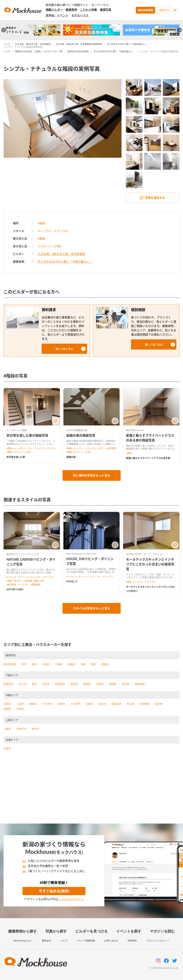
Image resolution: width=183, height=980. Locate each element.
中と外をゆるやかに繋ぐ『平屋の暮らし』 (127, 44)
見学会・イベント (57, 15)
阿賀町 (113, 684)
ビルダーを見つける (91, 931)
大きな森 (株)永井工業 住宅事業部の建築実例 (79, 44)
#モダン (101, 448)
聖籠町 (87, 684)
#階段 (42, 223)
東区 (34, 664)
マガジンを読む (162, 931)
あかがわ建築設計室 (77, 430)
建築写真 (106, 10)
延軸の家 (71, 457)
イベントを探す (129, 931)
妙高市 (36, 729)
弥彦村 (100, 684)
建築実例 (71, 10)
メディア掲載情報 (86, 941)
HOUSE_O (72, 581)
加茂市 (61, 704)
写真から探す (56, 931)
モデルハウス (80, 15)
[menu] (175, 10)
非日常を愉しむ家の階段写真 (27, 435)
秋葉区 (72, 664)
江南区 (59, 664)
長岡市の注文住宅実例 (78, 52)
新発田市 (9, 684)
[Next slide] (180, 30)
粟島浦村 (140, 684)
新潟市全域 (10, 664)
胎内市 (74, 684)
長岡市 (7, 704)
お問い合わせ (111, 941)
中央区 (46, 664)
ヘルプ (64, 941)
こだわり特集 (88, 10)
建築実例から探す (23, 931)
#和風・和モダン (15, 581)
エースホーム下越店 (17, 430)
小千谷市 (47, 704)
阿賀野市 (60, 684)
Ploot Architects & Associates (81, 554)
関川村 (126, 684)
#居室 (129, 582)
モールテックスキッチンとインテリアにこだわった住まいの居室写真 (150, 564)
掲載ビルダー (54, 10)
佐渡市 (7, 749)
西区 (94, 664)
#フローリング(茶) (50, 246)
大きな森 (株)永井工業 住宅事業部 (33, 44)
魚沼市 (102, 704)
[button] (64, 349)
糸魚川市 (21, 729)
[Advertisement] (91, 791)
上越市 (7, 729)
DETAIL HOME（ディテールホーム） (145, 554)
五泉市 (46, 684)
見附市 (90, 704)
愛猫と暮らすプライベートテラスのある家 (148, 458)
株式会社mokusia (135, 430)
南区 (83, 664)
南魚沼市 (117, 704)
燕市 (34, 684)
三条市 (20, 704)
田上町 (131, 704)
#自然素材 (111, 448)
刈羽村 (20, 709)
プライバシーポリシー (158, 941)
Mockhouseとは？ (23, 941)
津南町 (7, 709)
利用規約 (132, 941)
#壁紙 (42, 239)
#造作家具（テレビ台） (18, 585)
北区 (24, 664)
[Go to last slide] (4, 30)
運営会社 (46, 941)
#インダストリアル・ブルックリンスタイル (34, 448)
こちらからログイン (71, 899)
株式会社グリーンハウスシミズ (23, 554)
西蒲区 (105, 664)
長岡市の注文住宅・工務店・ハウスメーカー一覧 (39, 52)
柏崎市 (33, 704)
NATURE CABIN (15, 589)
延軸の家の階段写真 (81, 435)
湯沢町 (159, 704)
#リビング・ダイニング (18, 577)
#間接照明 (35, 585)
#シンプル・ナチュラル (53, 231)
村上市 (23, 684)
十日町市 (75, 704)
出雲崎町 (145, 704)
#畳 (42, 581)
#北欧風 (28, 581)
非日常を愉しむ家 (16, 457)
